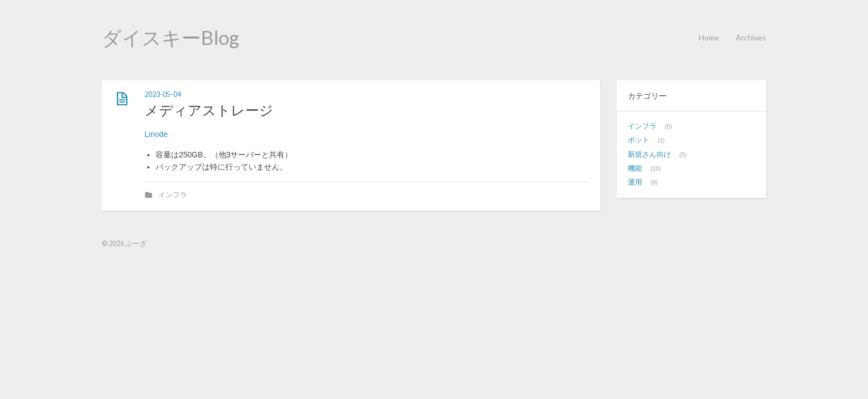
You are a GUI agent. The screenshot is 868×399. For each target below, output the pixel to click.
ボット (639, 140)
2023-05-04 (163, 94)
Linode (156, 134)
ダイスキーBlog (170, 37)
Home (709, 37)
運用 (635, 182)
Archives (751, 37)
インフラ (173, 195)
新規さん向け (649, 155)
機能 (635, 168)
